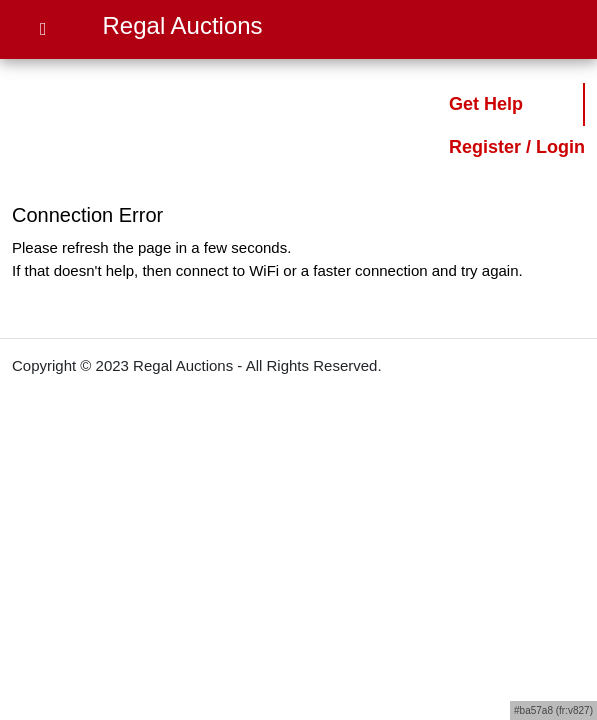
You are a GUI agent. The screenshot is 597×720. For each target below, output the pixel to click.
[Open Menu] (43, 29)
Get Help (486, 104)
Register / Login (517, 147)
